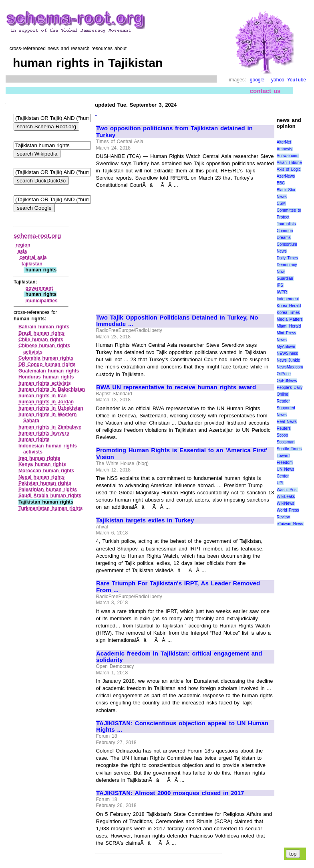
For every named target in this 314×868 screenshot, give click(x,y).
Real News (287, 422)
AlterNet (284, 142)
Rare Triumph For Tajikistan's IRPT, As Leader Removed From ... (178, 587)
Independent (288, 299)
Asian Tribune (289, 163)
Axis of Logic (289, 169)
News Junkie (288, 360)
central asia (33, 257)
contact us (265, 91)
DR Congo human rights (47, 364)
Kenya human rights (42, 464)
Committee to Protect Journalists (289, 217)
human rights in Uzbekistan (51, 408)
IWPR (282, 292)
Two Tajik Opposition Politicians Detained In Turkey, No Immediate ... (177, 321)
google (257, 80)
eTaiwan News (290, 524)
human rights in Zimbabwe (50, 427)
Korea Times (288, 313)
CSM (281, 203)
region (23, 245)
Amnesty (285, 149)
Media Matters (290, 319)
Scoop (282, 435)
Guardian (285, 278)
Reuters (284, 428)
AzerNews (286, 176)
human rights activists (45, 383)
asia (22, 251)
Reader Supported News (286, 408)
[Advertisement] (163, 248)
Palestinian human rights (48, 490)
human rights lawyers (44, 433)
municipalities (42, 301)
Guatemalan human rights (49, 371)
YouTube (297, 80)
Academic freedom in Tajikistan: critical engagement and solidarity (179, 657)
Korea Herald (289, 306)
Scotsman (286, 442)
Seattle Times (289, 449)
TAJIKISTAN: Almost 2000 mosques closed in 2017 (170, 793)
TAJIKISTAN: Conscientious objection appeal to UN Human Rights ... (182, 727)
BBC (281, 183)
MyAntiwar (286, 347)
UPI (280, 483)
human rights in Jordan (46, 402)
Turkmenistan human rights (50, 508)
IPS (280, 285)
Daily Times (287, 258)
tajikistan (32, 264)
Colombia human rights (46, 358)
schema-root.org (37, 236)
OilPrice (284, 374)
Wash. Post (287, 490)
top (293, 854)
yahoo (278, 80)
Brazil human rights (41, 333)
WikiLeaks (286, 497)
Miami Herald (289, 326)
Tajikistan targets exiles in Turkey (145, 520)
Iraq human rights (39, 458)
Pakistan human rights (45, 483)
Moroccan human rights (46, 471)
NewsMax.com (290, 367)
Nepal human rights (41, 477)
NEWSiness (287, 353)
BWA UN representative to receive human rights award (176, 387)
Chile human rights (41, 340)
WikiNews (286, 503)
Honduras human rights (46, 377)
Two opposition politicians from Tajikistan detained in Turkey (174, 132)
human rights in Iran (42, 396)
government (39, 288)
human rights (34, 439)
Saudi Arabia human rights (50, 496)
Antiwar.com (288, 156)
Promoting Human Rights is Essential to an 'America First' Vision (182, 454)
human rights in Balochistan (52, 389)
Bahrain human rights (44, 327)
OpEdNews (287, 381)
